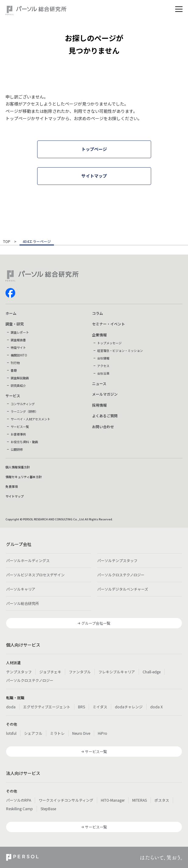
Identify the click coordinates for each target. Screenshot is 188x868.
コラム (98, 313)
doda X (156, 707)
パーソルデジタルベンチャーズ (123, 589)
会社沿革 (103, 373)
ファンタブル (80, 672)
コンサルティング (23, 404)
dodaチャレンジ (129, 707)
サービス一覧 (20, 427)
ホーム (11, 313)
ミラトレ (57, 733)
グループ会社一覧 (96, 623)
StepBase (48, 809)
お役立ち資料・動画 (24, 442)
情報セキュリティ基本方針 (24, 477)
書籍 (14, 370)
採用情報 (99, 405)
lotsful (11, 733)
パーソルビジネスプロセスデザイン (35, 575)
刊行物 (15, 363)
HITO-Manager (113, 800)
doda (11, 707)
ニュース (99, 383)
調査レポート (20, 332)
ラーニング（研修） (24, 411)
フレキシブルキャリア (117, 672)
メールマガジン (105, 394)
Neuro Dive (81, 733)
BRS (82, 707)
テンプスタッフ (19, 672)
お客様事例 (18, 434)
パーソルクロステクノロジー (121, 575)
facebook (10, 293)
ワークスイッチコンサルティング (66, 800)
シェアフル (33, 733)
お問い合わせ (103, 427)
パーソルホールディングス (28, 560)
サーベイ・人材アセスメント (30, 419)
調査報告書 (18, 340)
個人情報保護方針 (18, 467)
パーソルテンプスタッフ (117, 560)
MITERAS (140, 800)
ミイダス (100, 707)
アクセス (103, 366)
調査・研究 (15, 324)
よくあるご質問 (105, 416)
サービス (13, 396)
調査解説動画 (20, 378)
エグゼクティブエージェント (47, 707)
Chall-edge (152, 672)
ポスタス (162, 800)
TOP (7, 242)
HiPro (103, 733)
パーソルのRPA (19, 800)
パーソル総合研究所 (23, 603)
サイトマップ (15, 496)
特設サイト (18, 347)
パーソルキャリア (21, 589)
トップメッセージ (109, 343)
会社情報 (103, 358)
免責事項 (12, 486)
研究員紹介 (18, 385)
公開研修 (17, 449)
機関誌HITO (19, 355)
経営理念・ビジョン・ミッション (120, 351)
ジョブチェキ (50, 672)
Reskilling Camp (20, 809)
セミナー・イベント (108, 324)
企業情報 (99, 335)
